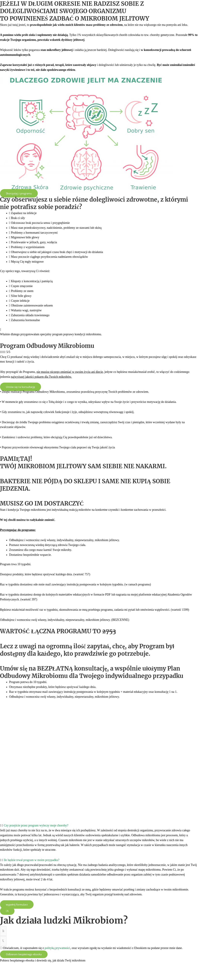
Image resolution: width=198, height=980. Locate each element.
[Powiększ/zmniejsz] (6, 972)
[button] (99, 826)
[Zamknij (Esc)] (44, 972)
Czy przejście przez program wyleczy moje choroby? (36, 825)
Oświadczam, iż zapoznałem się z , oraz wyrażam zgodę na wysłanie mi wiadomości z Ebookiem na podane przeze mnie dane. (93, 948)
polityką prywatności (57, 948)
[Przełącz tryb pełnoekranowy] (19, 972)
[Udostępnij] (31, 972)
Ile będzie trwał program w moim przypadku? (32, 860)
